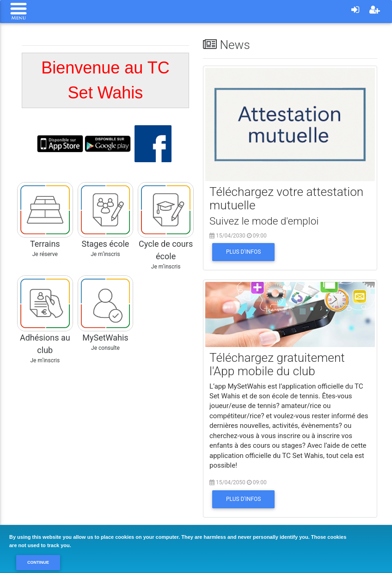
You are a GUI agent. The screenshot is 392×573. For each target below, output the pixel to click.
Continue (38, 562)
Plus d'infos (243, 252)
